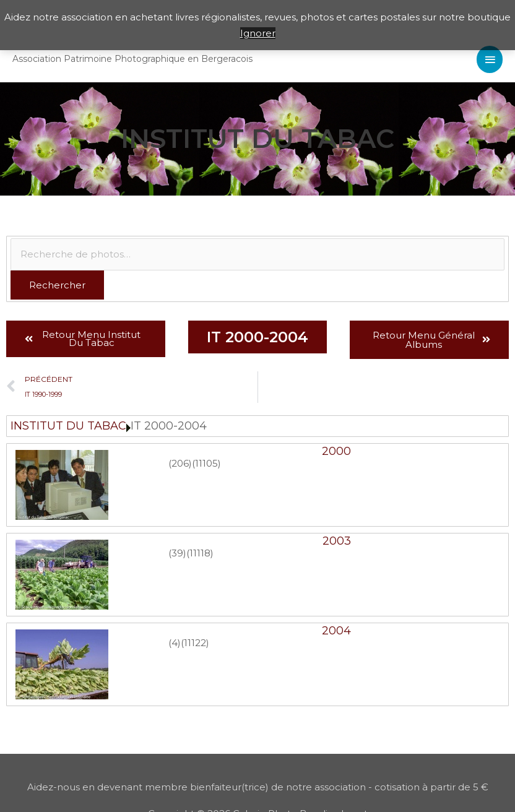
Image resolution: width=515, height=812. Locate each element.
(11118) (200, 553)
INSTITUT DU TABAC (68, 426)
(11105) (206, 463)
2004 (336, 631)
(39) (177, 553)
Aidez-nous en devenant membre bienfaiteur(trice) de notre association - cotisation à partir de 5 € (258, 787)
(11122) (195, 643)
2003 (337, 541)
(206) (180, 463)
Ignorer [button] (258, 33)
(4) (175, 643)
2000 (336, 451)
